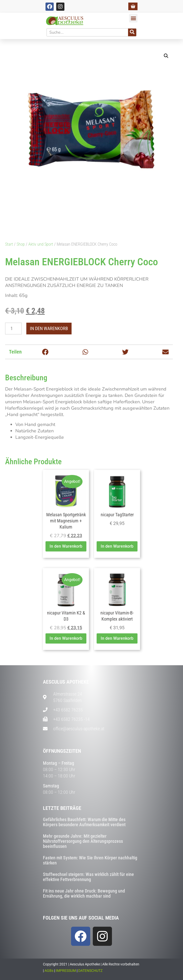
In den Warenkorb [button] (66, 546)
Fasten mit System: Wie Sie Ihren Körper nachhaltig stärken (90, 860)
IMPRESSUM (66, 971)
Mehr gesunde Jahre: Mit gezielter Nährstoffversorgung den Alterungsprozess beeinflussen (83, 841)
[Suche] (132, 32)
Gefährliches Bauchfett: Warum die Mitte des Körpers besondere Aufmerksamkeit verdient (84, 822)
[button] (133, 18)
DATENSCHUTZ (90, 971)
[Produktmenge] (13, 329)
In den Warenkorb (49, 328)
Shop (21, 244)
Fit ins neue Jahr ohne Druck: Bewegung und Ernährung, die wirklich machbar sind (84, 893)
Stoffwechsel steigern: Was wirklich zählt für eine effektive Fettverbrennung (88, 877)
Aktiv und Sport (41, 244)
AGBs (49, 971)
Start (9, 244)
